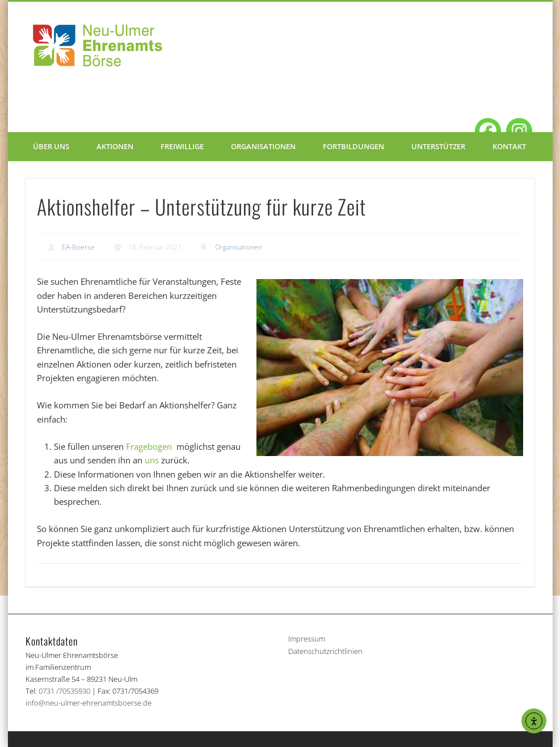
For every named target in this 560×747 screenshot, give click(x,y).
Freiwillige (182, 146)
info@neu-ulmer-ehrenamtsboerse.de (89, 703)
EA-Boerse (78, 247)
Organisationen (263, 146)
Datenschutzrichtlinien (325, 651)
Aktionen (115, 146)
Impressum (307, 639)
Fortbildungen (353, 146)
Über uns (51, 146)
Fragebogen (150, 446)
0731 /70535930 (64, 691)
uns (152, 460)
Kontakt (509, 146)
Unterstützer (438, 146)
